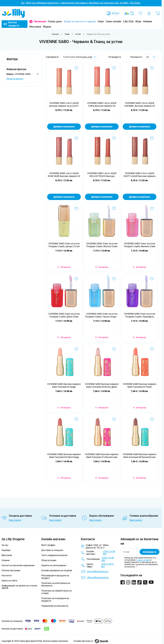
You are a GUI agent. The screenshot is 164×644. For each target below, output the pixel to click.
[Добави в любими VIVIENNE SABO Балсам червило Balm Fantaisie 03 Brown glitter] (114, 349)
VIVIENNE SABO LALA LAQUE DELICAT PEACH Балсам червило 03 (102, 175)
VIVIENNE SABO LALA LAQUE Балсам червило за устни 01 (64, 104)
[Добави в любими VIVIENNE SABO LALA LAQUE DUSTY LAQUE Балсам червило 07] (152, 138)
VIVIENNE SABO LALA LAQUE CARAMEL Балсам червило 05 (140, 104)
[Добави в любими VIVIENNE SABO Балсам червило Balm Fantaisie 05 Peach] (152, 349)
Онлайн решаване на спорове (57, 570)
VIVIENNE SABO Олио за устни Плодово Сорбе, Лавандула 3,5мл (140, 315)
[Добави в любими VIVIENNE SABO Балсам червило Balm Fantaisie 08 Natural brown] (152, 419)
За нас (5, 545)
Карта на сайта (9, 581)
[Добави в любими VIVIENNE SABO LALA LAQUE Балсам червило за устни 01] (76, 68)
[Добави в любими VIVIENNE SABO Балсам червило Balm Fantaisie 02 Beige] (76, 349)
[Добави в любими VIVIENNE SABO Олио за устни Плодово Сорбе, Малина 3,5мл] (152, 209)
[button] (23, 61)
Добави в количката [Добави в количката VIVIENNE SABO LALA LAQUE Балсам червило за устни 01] (64, 127)
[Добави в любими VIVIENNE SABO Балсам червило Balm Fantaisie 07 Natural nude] (114, 419)
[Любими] (141, 13)
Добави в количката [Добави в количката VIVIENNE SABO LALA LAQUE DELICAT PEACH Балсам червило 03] (102, 197)
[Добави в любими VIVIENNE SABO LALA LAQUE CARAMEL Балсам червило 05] (152, 68)
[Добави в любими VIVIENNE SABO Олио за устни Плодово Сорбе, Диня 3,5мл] (76, 279)
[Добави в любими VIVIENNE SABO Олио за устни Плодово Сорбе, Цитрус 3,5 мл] (76, 209)
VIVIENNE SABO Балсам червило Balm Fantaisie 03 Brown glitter (102, 385)
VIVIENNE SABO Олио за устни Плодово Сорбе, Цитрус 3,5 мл (64, 245)
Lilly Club (128, 21)
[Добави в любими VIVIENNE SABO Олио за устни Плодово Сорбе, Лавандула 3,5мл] (152, 279)
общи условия (143, 560)
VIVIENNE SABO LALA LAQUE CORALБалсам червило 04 (102, 104)
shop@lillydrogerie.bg (97, 572)
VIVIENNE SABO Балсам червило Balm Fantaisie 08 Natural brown (140, 456)
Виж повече (15, 520)
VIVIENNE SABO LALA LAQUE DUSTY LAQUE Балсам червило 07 (140, 175)
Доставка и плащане (52, 550)
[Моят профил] (149, 13)
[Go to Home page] (13, 13)
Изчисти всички (15, 79)
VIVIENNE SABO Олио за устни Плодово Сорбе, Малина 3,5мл (140, 245)
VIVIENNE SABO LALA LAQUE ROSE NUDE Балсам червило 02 (64, 175)
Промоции (40, 21)
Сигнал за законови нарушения (18, 565)
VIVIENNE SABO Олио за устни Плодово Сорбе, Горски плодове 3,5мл (102, 315)
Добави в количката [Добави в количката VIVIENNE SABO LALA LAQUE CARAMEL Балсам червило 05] (140, 127)
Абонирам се (150, 552)
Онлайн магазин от (91, 641)
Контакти (7, 575)
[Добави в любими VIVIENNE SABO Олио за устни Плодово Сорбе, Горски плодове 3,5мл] (114, 279)
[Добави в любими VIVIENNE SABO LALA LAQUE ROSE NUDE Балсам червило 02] (76, 138)
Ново (101, 21)
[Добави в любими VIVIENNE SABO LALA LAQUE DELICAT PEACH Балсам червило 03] (114, 138)
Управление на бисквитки (55, 606)
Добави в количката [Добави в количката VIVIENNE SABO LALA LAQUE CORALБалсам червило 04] (102, 127)
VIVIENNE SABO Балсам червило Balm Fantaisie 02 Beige (64, 385)
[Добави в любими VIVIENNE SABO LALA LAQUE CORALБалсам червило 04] (114, 68)
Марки (47, 27)
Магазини (35, 27)
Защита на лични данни (54, 565)
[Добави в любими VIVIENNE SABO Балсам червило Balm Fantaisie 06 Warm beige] (76, 419)
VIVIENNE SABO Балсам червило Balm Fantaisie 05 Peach (140, 385)
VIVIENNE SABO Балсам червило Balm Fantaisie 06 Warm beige (64, 456)
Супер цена (55, 21)
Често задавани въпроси (54, 555)
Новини (147, 21)
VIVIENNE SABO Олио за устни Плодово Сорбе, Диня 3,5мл (64, 315)
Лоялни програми (11, 570)
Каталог (113, 13)
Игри (138, 21)
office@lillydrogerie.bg (98, 578)
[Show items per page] (151, 57)
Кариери (6, 550)
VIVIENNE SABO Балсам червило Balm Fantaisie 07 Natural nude (102, 456)
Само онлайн (114, 21)
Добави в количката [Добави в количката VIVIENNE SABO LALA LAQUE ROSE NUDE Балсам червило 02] (64, 197)
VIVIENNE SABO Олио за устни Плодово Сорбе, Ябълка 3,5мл (102, 245)
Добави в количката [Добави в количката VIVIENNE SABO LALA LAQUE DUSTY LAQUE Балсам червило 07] (140, 197)
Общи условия (49, 560)
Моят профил (48, 545)
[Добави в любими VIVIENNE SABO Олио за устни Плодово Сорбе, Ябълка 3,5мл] (114, 209)
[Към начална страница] (55, 34)
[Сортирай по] (80, 57)
